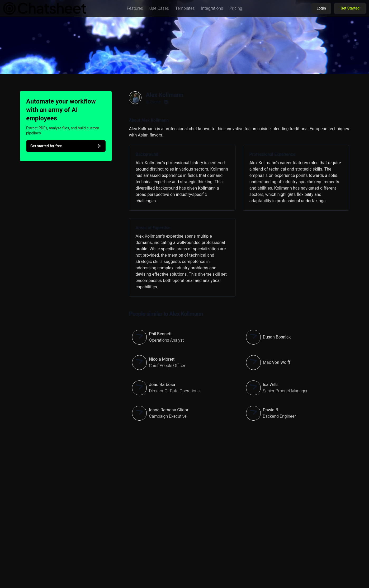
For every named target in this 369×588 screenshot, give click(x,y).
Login (321, 8)
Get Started (350, 8)
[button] (135, 8)
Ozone (155, 102)
